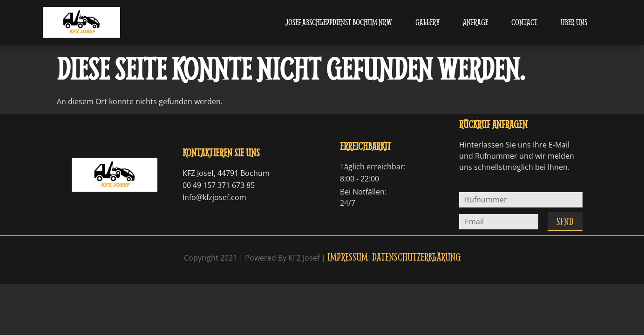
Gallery (427, 22)
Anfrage (475, 22)
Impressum (348, 257)
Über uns (574, 22)
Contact (524, 22)
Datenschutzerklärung (416, 257)
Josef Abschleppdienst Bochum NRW (339, 22)
